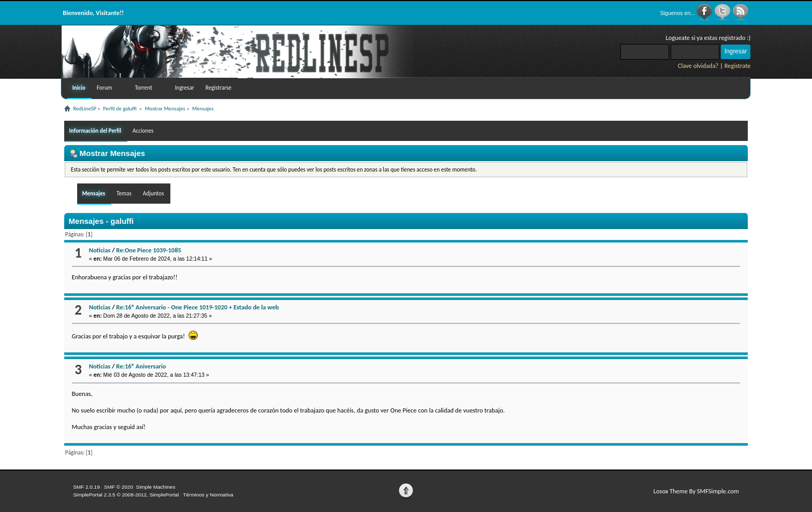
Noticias (100, 250)
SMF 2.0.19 (86, 487)
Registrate (738, 66)
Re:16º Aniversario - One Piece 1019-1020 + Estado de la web (197, 307)
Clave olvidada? (698, 66)
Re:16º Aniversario (141, 366)
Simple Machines (155, 487)
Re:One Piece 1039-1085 (148, 250)
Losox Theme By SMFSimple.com (696, 491)
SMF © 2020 (119, 487)
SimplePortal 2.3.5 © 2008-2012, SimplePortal (126, 495)
